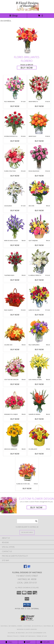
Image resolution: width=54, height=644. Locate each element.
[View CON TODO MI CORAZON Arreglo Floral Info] (15, 366)
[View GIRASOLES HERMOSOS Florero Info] (15, 435)
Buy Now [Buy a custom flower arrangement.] (36, 507)
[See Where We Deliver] (27, 532)
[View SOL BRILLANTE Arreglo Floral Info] (39, 435)
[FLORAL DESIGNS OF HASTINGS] (27, 10)
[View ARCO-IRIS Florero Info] (39, 192)
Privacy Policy (13, 636)
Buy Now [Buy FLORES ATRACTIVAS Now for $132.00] (15, 176)
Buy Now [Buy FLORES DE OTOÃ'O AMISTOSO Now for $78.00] (27, 488)
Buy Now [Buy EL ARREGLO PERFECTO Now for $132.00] (39, 280)
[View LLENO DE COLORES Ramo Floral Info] (39, 296)
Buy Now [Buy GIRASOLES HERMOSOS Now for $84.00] (15, 454)
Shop (13, 16)
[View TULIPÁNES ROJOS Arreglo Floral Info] (15, 262)
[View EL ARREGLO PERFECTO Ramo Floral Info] (39, 262)
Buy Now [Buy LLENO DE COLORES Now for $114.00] (39, 315)
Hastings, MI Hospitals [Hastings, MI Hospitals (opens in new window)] (33, 626)
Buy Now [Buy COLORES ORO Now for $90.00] (15, 349)
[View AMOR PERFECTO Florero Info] (39, 88)
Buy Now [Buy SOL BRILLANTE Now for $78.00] (39, 454)
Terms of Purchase (28, 636)
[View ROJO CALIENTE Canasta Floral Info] (15, 296)
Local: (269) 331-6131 (27, 583)
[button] (27, 605)
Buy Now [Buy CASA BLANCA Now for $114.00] (15, 210)
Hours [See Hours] (45, 642)
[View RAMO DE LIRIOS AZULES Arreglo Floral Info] (15, 227)
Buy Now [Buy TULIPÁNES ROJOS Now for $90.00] (15, 280)
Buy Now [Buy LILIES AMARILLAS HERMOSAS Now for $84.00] (39, 384)
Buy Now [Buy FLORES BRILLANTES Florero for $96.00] (27, 68)
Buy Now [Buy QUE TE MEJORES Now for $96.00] (39, 245)
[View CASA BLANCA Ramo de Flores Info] (15, 192)
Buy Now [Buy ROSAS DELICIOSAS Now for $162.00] (39, 176)
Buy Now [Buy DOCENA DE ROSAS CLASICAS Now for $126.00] (15, 141)
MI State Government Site (36, 633)
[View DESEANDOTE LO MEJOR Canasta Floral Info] (15, 401)
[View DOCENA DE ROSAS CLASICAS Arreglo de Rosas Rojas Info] (15, 123)
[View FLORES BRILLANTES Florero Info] (27, 40)
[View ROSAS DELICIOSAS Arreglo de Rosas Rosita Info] (39, 157)
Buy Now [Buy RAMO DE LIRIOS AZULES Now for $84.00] (15, 245)
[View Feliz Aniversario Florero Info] (15, 88)
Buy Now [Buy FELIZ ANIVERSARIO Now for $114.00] (15, 106)
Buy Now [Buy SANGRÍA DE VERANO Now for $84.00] (39, 419)
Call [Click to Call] (9, 642)
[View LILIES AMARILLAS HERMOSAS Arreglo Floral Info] (39, 366)
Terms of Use (42, 636)
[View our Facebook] (25, 567)
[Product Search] (27, 521)
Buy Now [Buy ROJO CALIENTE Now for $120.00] (15, 315)
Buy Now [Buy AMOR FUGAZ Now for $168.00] (39, 141)
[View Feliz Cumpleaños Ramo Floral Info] (39, 331)
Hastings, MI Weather (16, 633)
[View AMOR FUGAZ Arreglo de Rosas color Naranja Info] (39, 123)
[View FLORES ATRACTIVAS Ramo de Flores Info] (15, 157)
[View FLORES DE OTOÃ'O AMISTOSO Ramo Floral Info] (27, 470)
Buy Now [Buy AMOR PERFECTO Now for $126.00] (39, 106)
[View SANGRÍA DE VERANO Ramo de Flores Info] (39, 401)
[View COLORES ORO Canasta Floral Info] (15, 331)
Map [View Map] (27, 642)
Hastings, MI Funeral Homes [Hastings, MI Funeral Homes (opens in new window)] (12, 626)
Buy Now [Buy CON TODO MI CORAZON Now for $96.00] (15, 384)
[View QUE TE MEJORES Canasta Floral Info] (39, 227)
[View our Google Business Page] (29, 567)
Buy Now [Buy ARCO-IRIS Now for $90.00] (39, 210)
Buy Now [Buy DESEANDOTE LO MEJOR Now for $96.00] (15, 419)
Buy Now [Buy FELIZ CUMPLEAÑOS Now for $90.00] (39, 349)
